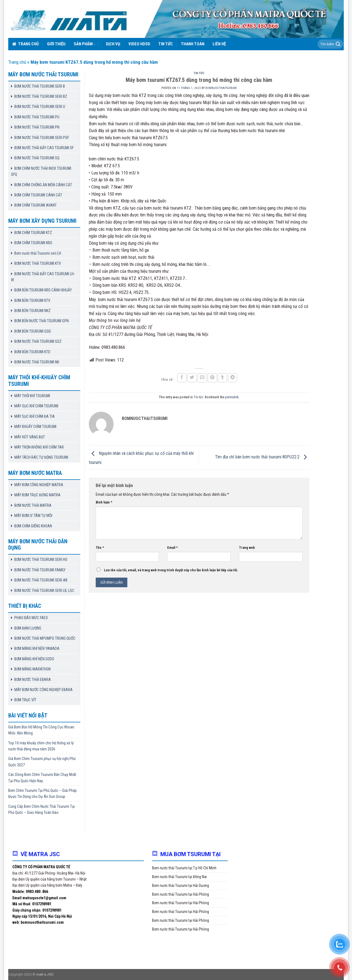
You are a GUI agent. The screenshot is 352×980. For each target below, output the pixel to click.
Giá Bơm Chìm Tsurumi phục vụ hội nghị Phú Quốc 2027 (42, 762)
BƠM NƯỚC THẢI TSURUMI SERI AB (41, 580)
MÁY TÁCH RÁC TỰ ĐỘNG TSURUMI (41, 457)
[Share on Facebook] (182, 378)
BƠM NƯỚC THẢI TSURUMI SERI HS (41, 559)
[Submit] (338, 44)
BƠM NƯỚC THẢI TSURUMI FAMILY (40, 570)
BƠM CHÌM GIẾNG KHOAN (33, 526)
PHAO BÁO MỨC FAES (31, 618)
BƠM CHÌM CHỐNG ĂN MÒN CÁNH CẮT (43, 185)
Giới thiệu (56, 44)
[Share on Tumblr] (222, 378)
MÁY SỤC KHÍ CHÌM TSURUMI (36, 406)
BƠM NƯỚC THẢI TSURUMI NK (37, 362)
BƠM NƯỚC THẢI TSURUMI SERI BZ (41, 96)
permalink (232, 397)
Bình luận (104, 502)
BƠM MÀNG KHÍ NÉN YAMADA (37, 648)
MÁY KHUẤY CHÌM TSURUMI (35, 427)
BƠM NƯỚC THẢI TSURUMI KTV (38, 263)
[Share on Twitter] (192, 378)
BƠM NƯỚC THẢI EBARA (33, 680)
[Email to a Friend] (202, 378)
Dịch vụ (113, 44)
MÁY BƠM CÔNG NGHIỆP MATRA (39, 485)
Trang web (247, 548)
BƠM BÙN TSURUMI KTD (32, 352)
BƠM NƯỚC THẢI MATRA (33, 505)
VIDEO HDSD (139, 44)
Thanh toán (193, 44)
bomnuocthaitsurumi (221, 88)
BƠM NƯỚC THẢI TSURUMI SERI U (40, 107)
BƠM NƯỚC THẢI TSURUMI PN (37, 127)
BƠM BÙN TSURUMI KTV (32, 300)
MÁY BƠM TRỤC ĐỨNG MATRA (37, 495)
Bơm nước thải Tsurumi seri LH (38, 253)
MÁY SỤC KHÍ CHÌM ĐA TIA (35, 416)
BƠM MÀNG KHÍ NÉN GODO (34, 659)
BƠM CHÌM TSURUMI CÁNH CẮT (38, 195)
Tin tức (166, 44)
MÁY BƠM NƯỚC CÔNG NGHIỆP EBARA (43, 690)
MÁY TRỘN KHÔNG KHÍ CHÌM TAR (39, 447)
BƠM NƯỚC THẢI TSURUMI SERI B (40, 86)
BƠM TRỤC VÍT (25, 700)
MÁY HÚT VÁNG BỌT (30, 437)
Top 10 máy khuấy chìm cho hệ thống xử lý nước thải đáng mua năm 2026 (41, 746)
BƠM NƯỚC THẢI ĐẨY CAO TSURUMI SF (44, 148)
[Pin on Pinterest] (212, 378)
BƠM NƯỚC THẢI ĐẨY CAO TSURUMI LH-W (43, 277)
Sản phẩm (85, 44)
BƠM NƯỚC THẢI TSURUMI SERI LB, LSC (44, 591)
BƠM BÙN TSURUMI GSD (33, 331)
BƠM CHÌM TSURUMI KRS (33, 243)
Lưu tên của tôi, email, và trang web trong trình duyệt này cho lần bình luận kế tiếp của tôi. (171, 570)
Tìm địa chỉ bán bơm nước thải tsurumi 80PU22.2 (262, 457)
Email (172, 548)
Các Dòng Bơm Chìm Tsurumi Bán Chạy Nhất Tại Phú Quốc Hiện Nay (42, 778)
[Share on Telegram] (233, 378)
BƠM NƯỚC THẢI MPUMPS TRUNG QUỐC (45, 638)
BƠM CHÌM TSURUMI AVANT (35, 205)
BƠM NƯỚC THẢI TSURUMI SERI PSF (42, 138)
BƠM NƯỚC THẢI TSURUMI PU (37, 117)
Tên (100, 548)
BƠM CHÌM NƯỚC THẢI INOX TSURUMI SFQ (41, 171)
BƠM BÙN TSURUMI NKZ (32, 311)
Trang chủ (25, 44)
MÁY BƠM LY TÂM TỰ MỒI (33, 516)
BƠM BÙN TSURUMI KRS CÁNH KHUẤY (43, 290)
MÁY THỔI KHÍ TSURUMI (32, 396)
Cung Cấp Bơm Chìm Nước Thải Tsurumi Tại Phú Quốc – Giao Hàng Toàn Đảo (42, 809)
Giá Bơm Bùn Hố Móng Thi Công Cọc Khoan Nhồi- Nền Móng (41, 730)
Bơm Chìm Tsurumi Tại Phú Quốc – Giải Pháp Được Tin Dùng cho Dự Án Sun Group (42, 794)
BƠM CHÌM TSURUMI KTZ (33, 233)
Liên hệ (219, 44)
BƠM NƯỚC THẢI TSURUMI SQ (37, 158)
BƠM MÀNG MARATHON (32, 669)
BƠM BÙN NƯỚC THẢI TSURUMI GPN (42, 321)
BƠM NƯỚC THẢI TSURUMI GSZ (38, 341)
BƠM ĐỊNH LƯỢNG (28, 628)
